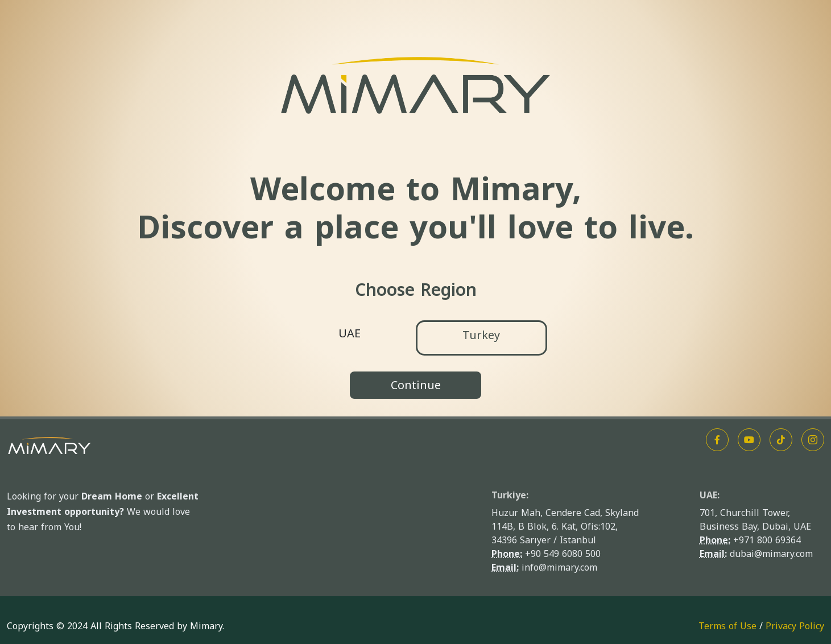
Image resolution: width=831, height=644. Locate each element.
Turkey (481, 335)
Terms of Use (727, 626)
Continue (416, 385)
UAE (350, 333)
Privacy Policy (795, 626)
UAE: (710, 495)
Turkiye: (510, 495)
